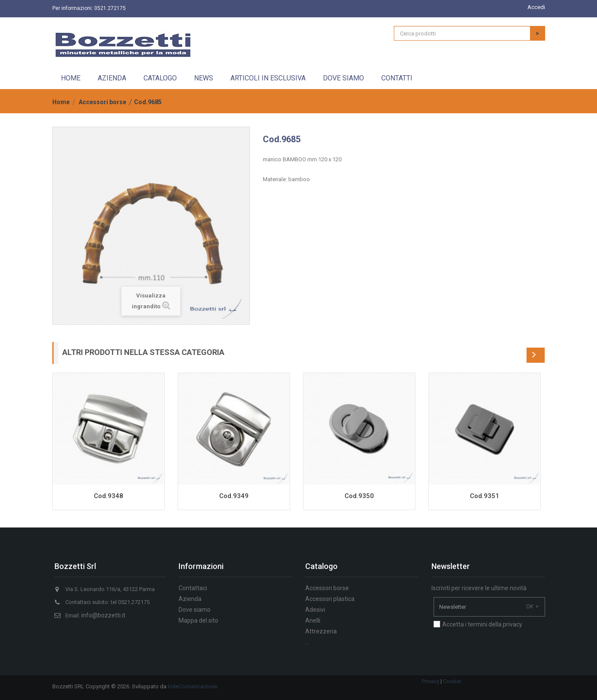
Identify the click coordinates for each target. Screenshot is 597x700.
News (204, 78)
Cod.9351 (485, 496)
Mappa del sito (198, 620)
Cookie (452, 681)
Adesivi (315, 610)
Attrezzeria (321, 631)
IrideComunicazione (193, 686)
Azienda (112, 78)
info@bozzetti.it (103, 615)
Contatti (397, 78)
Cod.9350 (359, 496)
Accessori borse (102, 102)
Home (71, 78)
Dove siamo (343, 78)
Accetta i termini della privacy (482, 624)
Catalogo (160, 78)
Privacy (431, 681)
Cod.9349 (234, 496)
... (307, 642)
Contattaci (193, 588)
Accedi (536, 7)
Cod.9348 (109, 496)
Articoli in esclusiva (268, 78)
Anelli (313, 620)
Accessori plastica (330, 599)
